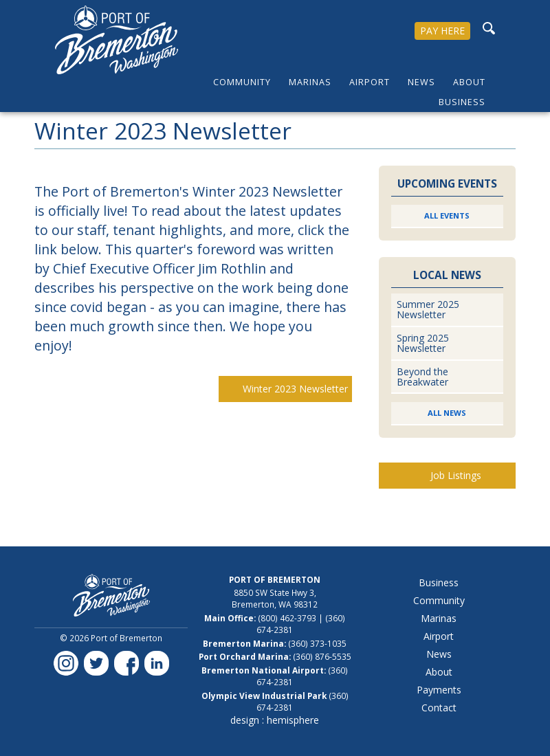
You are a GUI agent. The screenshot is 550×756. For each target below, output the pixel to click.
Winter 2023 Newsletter (295, 389)
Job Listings (456, 475)
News (421, 82)
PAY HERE (442, 31)
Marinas (310, 82)
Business (462, 102)
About (469, 82)
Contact (439, 708)
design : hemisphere (275, 720)
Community (242, 82)
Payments (439, 690)
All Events (447, 215)
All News (447, 413)
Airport (370, 82)
